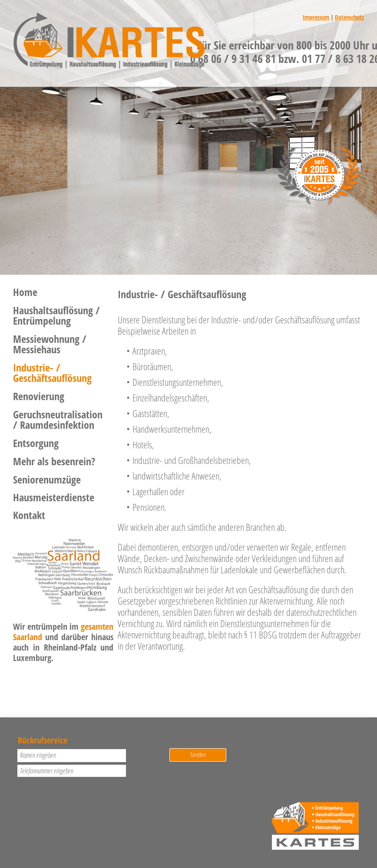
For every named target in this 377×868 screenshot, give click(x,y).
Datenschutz (349, 17)
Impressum (316, 17)
